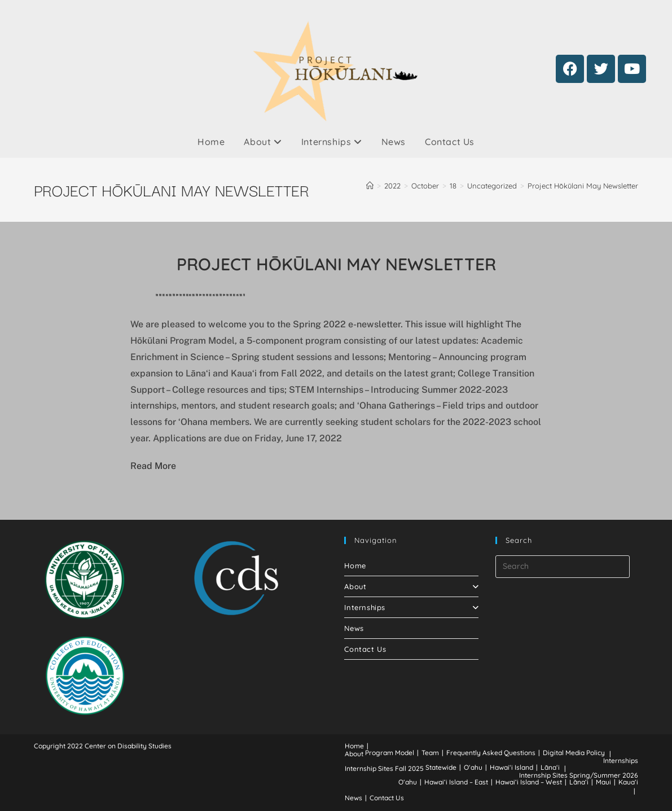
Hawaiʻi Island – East (456, 782)
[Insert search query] (563, 567)
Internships (332, 142)
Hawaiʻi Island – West (529, 782)
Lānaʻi (550, 767)
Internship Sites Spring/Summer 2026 (579, 775)
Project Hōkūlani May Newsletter (583, 186)
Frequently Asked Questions (491, 753)
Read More (153, 466)
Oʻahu (473, 767)
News (394, 142)
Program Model (390, 753)
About (263, 142)
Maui (603, 782)
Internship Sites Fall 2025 (384, 768)
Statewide (441, 767)
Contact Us (450, 142)
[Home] (370, 186)
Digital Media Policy (574, 753)
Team (430, 753)
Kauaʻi (628, 782)
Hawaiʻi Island (511, 767)
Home (211, 142)
